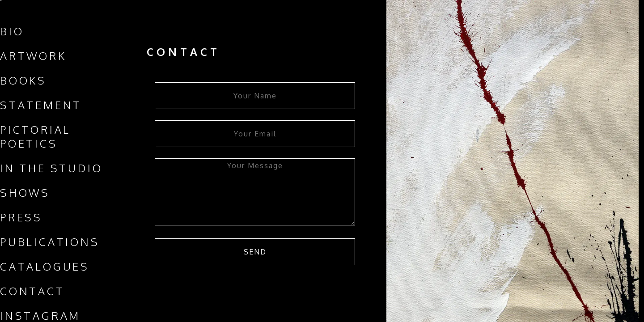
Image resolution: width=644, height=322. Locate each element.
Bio (12, 31)
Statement (41, 105)
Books (23, 80)
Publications (50, 242)
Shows (25, 193)
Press (21, 217)
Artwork (33, 56)
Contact (32, 291)
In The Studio (51, 168)
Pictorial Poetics (35, 136)
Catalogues (45, 266)
